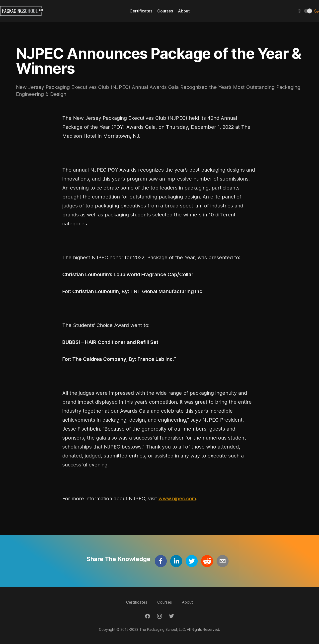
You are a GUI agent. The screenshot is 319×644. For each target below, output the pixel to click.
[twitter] (192, 561)
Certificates (137, 602)
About (187, 602)
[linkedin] (176, 561)
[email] (223, 561)
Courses (165, 602)
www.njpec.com (177, 499)
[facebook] (161, 561)
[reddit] (207, 561)
